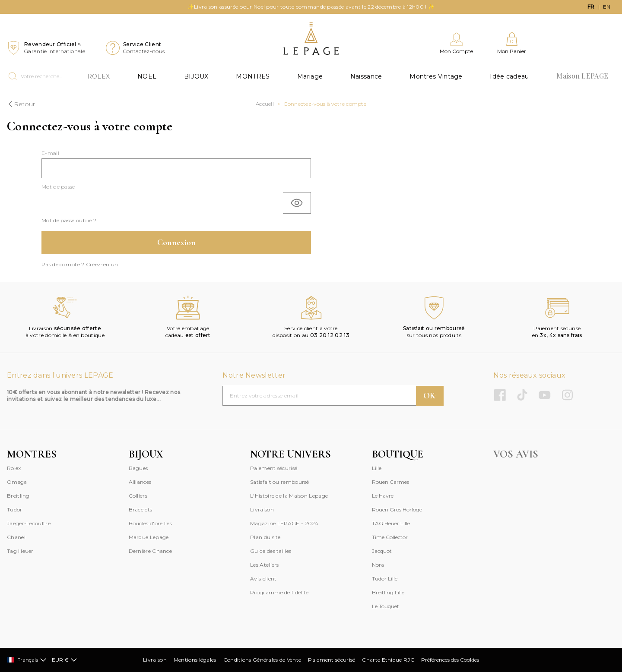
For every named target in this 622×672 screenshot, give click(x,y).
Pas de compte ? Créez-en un (80, 264)
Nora (378, 565)
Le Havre (383, 496)
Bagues (138, 468)
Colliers (138, 496)
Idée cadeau (509, 76)
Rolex (14, 468)
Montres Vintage (436, 76)
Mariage (310, 76)
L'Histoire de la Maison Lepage (289, 496)
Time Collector (390, 537)
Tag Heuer (20, 551)
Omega (17, 482)
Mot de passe (58, 187)
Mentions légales (195, 660)
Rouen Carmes (390, 482)
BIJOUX (196, 76)
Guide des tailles (271, 551)
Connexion (176, 243)
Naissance (366, 76)
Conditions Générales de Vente (262, 660)
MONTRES (253, 76)
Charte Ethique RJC (388, 660)
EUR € (65, 660)
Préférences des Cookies (450, 660)
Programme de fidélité (279, 592)
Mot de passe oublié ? (69, 220)
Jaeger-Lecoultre (29, 523)
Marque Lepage (149, 537)
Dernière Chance (151, 551)
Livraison (262, 510)
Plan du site (265, 537)
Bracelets (141, 510)
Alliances (140, 482)
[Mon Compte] (456, 44)
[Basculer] (297, 203)
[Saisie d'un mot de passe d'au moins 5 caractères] (162, 203)
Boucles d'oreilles (150, 523)
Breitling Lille (388, 592)
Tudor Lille (385, 579)
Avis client (263, 579)
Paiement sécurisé (274, 468)
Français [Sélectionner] (27, 660)
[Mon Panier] (512, 44)
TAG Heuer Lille (391, 523)
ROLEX (99, 76)
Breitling (18, 496)
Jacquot (382, 551)
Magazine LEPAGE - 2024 (284, 523)
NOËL (147, 76)
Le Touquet (386, 606)
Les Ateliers (265, 565)
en (607, 7)
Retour (21, 104)
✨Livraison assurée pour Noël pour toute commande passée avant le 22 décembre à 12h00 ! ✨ (311, 7)
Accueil (265, 104)
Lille (377, 468)
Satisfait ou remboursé (280, 482)
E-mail (50, 153)
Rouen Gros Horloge (397, 510)
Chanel (16, 537)
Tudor (15, 510)
